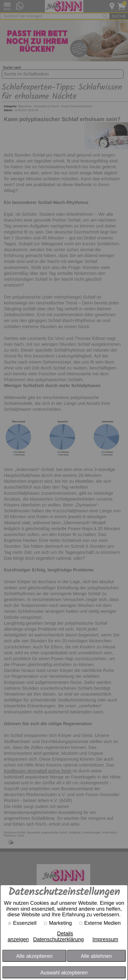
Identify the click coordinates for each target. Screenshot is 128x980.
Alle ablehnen (96, 956)
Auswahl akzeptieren (64, 973)
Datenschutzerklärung (58, 939)
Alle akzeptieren (34, 956)
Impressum (105, 939)
